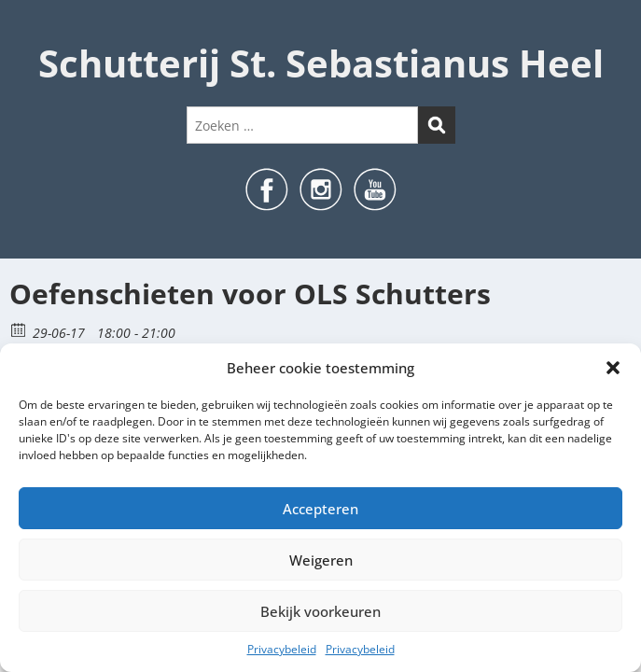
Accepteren (320, 509)
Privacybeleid (282, 649)
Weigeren (321, 560)
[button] (613, 368)
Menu (34, 32)
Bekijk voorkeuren (320, 611)
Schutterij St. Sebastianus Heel (321, 63)
